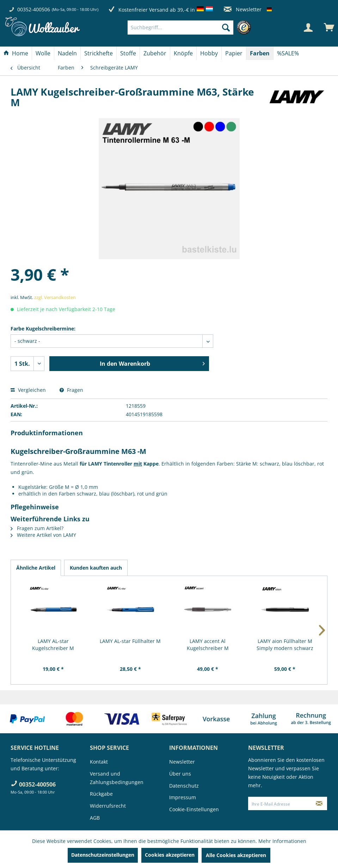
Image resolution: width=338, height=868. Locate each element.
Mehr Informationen (282, 841)
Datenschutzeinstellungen (103, 855)
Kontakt (99, 762)
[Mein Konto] (308, 28)
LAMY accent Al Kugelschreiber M (208, 645)
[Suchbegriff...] (180, 28)
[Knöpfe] (183, 53)
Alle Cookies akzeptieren (236, 855)
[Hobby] (209, 53)
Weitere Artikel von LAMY (43, 535)
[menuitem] (191, 28)
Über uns (180, 774)
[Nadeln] (67, 53)
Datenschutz (184, 786)
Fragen (71, 390)
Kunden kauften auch (96, 568)
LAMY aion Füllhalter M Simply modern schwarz (285, 645)
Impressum (183, 797)
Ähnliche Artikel (36, 568)
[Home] (16, 53)
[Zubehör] (155, 53)
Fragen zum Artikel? (37, 528)
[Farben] (260, 53)
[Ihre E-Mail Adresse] (280, 803)
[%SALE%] (288, 53)
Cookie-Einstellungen (194, 809)
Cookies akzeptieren (170, 855)
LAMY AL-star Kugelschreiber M (53, 645)
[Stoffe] (128, 53)
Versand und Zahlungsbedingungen (117, 778)
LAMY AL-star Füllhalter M (130, 641)
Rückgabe (101, 794)
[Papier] (234, 53)
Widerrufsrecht (108, 806)
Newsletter (243, 9)
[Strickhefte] (99, 53)
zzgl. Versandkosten (55, 297)
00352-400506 (34, 9)
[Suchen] (226, 28)
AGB (95, 818)
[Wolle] (43, 53)
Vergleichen (28, 390)
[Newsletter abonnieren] (319, 803)
